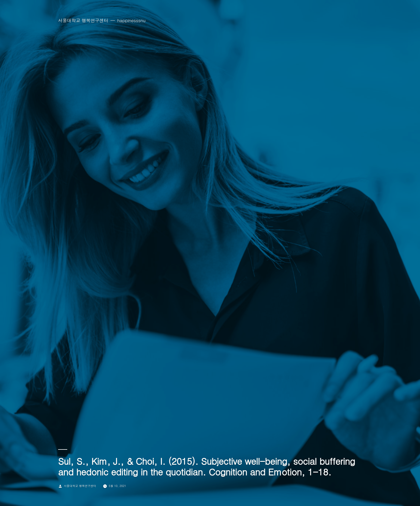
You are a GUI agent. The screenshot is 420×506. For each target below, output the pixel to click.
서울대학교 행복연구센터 (83, 20)
